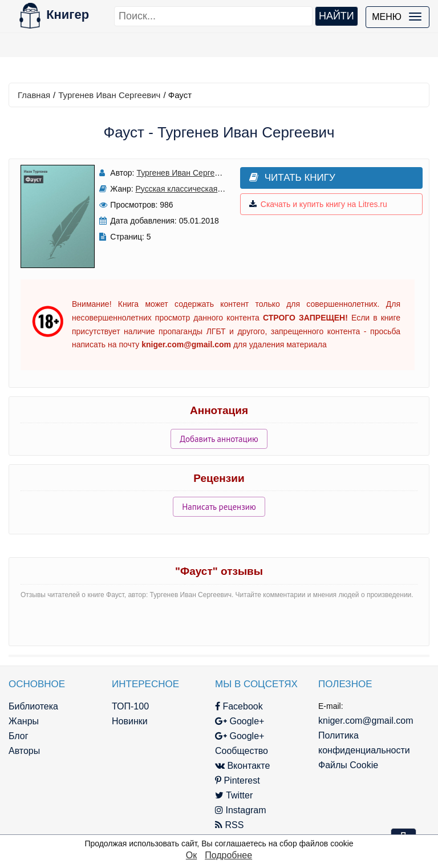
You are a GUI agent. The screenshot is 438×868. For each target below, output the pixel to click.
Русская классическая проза (188, 189)
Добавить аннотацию (219, 439)
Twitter (234, 795)
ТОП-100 (130, 706)
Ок (191, 855)
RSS (229, 825)
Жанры (24, 721)
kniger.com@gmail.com (366, 721)
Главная (34, 95)
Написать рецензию (219, 507)
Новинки (130, 721)
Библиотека (33, 706)
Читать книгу (292, 178)
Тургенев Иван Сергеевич (109, 95)
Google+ (240, 721)
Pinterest (238, 780)
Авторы (24, 751)
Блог (19, 736)
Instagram (241, 810)
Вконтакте (242, 766)
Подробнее (228, 855)
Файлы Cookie (348, 765)
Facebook (239, 706)
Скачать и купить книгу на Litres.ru (318, 204)
